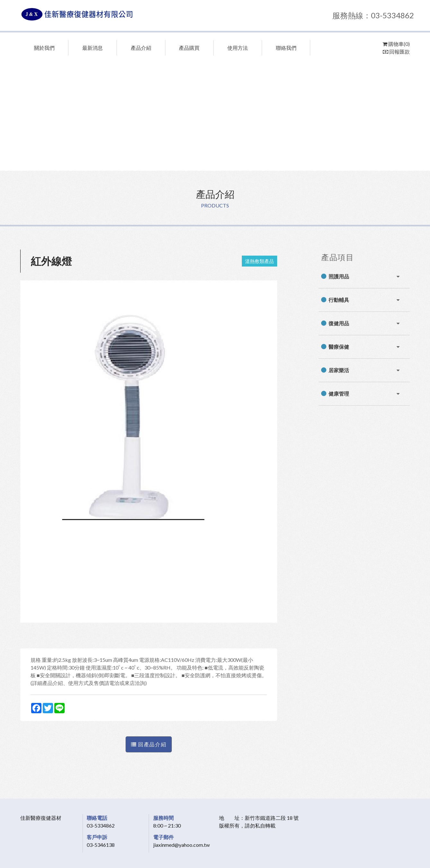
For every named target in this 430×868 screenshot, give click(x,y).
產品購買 (189, 48)
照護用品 (339, 276)
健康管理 (339, 394)
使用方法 (238, 48)
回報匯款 (396, 52)
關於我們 (44, 48)
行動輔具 (339, 300)
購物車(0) (396, 44)
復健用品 (339, 323)
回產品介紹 (149, 744)
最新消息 (92, 48)
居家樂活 (339, 370)
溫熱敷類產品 (259, 261)
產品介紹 (141, 48)
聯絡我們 (286, 48)
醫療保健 (339, 347)
